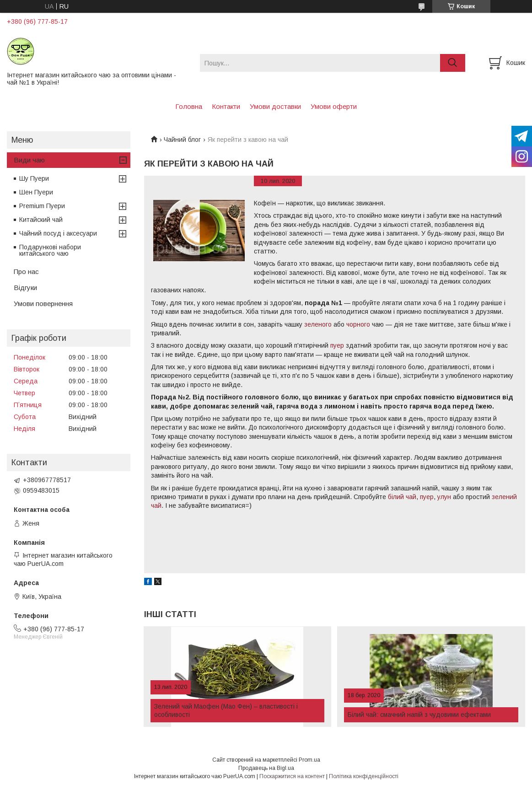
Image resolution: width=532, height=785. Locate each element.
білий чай (402, 497)
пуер (337, 345)
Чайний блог (182, 140)
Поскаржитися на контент (292, 776)
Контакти (226, 106)
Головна (189, 106)
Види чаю (29, 160)
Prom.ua (309, 760)
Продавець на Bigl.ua (266, 768)
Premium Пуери (42, 206)
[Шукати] (453, 63)
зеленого (318, 324)
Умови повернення (43, 304)
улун (444, 497)
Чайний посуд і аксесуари (58, 233)
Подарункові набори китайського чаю (50, 250)
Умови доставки (275, 106)
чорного (358, 324)
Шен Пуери (36, 192)
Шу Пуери (34, 178)
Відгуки (25, 288)
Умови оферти (334, 106)
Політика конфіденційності (364, 776)
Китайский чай (41, 220)
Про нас (26, 272)
